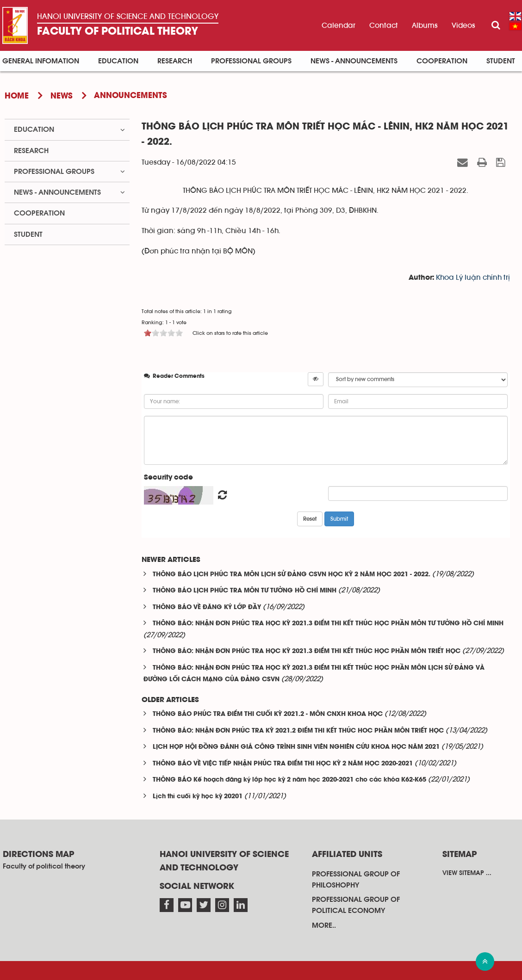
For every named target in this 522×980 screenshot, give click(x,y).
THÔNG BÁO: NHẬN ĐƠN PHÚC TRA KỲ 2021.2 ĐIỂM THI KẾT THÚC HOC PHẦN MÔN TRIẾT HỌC (298, 731)
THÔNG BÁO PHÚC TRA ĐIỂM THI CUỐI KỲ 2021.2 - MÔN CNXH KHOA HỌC (268, 714)
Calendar (339, 25)
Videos (463, 25)
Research (175, 61)
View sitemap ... (467, 873)
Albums (425, 25)
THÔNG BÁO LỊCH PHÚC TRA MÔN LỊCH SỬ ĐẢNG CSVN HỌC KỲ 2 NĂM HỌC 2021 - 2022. (292, 575)
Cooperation (442, 61)
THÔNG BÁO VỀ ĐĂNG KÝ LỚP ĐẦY (207, 607)
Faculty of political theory (118, 32)
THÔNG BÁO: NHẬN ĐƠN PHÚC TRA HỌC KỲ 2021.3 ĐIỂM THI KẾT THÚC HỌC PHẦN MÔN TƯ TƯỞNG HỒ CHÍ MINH (328, 624)
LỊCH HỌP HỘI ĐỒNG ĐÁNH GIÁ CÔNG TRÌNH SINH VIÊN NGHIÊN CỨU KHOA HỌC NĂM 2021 (296, 747)
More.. (324, 925)
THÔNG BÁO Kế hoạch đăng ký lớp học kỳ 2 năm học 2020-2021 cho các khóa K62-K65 (289, 780)
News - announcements (354, 61)
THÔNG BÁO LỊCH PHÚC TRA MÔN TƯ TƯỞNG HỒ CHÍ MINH (245, 591)
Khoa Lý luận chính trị (473, 277)
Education (118, 61)
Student (501, 61)
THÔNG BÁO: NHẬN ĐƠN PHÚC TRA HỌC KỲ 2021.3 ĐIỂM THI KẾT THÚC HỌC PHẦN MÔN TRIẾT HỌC (307, 651)
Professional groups (251, 61)
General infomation (41, 61)
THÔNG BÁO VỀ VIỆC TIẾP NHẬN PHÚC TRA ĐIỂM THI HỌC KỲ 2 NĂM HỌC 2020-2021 (283, 764)
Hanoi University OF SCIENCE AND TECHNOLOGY (128, 16)
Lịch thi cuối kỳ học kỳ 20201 (198, 797)
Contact (384, 25)
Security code (168, 478)
